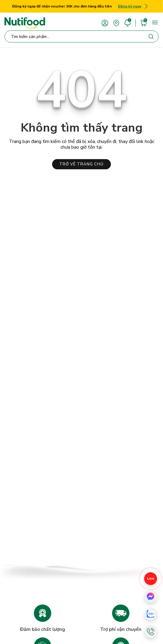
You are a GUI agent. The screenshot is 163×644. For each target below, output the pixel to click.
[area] (116, 23)
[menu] (155, 22)
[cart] (144, 23)
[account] (105, 23)
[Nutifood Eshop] (25, 23)
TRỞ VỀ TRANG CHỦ (81, 164)
